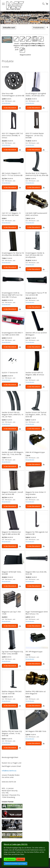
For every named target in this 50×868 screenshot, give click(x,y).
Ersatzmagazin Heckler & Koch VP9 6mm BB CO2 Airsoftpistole (35, 255)
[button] (20, 108)
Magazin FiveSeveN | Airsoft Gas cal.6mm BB (12, 493)
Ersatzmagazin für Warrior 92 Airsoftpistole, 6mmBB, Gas (13, 254)
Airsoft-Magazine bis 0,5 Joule (17, 47)
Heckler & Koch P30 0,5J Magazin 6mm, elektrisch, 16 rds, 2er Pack (13, 415)
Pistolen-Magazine (42, 45)
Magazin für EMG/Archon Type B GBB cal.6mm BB (11, 533)
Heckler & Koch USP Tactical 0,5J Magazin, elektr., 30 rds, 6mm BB (36, 415)
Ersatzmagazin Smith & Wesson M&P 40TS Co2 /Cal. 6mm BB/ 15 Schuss (12, 295)
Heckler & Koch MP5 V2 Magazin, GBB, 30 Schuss (35, 374)
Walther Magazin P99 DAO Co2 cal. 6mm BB (12, 692)
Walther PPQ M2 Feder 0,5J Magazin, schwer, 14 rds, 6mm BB (12, 733)
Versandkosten (6, 103)
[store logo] (15, 6)
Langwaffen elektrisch (24, 45)
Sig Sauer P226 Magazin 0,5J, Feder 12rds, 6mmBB (13, 653)
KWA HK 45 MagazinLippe (35, 452)
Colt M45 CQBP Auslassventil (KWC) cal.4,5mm (36, 214)
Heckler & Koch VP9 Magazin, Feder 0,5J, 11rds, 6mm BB (13, 453)
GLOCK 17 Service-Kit (10, 373)
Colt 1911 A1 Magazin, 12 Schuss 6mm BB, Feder (11, 214)
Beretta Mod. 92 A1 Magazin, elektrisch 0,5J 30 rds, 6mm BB (37, 174)
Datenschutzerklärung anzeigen (16, 863)
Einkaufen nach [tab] (9, 28)
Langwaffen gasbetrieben (30, 45)
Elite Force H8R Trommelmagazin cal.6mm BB (13, 95)
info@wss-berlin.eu (9, 771)
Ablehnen (21, 859)
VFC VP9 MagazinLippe (34, 652)
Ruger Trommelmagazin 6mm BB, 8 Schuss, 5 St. (37, 613)
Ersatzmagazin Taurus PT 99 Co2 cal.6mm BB (36, 294)
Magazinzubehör (25, 55)
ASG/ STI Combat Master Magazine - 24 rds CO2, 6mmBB (35, 135)
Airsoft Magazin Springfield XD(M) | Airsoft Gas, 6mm (36, 95)
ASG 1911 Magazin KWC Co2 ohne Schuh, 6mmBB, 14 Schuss (12, 135)
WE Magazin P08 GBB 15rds (36, 731)
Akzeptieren (10, 859)
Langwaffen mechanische (37, 45)
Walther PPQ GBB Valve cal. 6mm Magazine (36, 692)
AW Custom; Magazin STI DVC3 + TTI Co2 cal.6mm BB (12, 174)
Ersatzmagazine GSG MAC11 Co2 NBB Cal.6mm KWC (12, 334)
